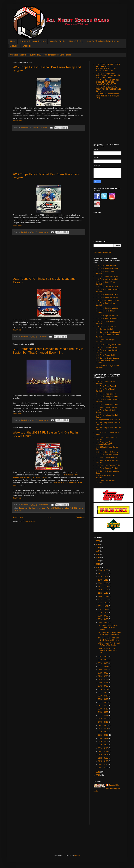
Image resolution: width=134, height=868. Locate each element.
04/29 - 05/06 (103, 712)
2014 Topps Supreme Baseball (107, 308)
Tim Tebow (17, 511)
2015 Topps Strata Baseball (106, 266)
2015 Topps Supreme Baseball (107, 269)
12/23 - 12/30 (103, 573)
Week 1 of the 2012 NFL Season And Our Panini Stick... (107, 651)
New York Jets (40, 508)
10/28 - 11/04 (103, 600)
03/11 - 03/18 (103, 735)
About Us (15, 46)
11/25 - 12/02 (103, 586)
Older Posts (80, 517)
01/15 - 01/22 (103, 761)
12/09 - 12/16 (103, 580)
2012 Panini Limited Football (106, 407)
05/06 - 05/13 (103, 709)
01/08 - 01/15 (103, 765)
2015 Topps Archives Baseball (107, 279)
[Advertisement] (49, 152)
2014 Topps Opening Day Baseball (109, 345)
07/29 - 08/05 (103, 673)
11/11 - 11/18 (103, 593)
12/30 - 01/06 (103, 570)
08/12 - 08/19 (103, 666)
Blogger (77, 856)
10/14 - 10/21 (103, 606)
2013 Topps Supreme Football (107, 404)
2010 (98, 775)
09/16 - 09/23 (103, 619)
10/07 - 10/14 (103, 609)
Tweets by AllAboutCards (103, 252)
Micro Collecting (76, 41)
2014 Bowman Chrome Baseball (108, 332)
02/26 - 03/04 (103, 742)
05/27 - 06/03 (103, 702)
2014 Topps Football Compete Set (108, 319)
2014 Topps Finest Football (106, 386)
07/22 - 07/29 (103, 676)
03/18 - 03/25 (103, 732)
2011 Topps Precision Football (107, 455)
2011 (98, 772)
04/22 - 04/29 (103, 715)
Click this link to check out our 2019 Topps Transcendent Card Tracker (41, 55)
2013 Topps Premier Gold (105, 355)
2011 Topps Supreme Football (107, 468)
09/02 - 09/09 (103, 657)
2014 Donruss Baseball (104, 329)
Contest (22, 508)
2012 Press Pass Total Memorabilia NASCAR (104, 443)
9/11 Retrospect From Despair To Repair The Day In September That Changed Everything (48, 351)
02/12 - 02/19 (103, 748)
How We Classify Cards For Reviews (103, 41)
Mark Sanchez (30, 508)
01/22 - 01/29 (103, 758)
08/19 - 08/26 (103, 663)
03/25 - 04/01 (103, 728)
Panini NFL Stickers (76, 508)
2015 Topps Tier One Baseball (107, 287)
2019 (98, 544)
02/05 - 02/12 (103, 751)
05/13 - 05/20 (103, 706)
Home (13, 41)
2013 (98, 564)
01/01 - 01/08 (103, 768)
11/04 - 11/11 (103, 596)
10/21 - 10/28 (103, 603)
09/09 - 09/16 (103, 623)
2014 (98, 561)
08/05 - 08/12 (103, 670)
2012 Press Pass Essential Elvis (108, 465)
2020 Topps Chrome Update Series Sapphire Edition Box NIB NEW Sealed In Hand (108, 75)
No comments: (44, 232)
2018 (98, 548)
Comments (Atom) (30, 521)
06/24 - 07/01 (103, 689)
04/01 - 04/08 (103, 725)
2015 (98, 558)
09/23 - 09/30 (103, 616)
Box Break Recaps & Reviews (33, 41)
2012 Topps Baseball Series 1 (107, 452)
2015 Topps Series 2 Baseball (107, 276)
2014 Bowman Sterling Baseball (107, 300)
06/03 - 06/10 (103, 699)
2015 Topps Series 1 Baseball (107, 297)
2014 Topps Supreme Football (107, 295)
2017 (98, 551)
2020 (98, 541)
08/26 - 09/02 (103, 660)
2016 (98, 554)
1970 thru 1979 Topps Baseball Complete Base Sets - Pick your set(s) (107, 96)
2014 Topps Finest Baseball (106, 326)
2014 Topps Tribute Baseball (106, 347)
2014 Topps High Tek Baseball (107, 316)
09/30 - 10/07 (103, 613)
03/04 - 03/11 (103, 738)
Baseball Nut (114, 785)
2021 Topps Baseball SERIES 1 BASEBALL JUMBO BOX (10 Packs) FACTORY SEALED (107, 82)
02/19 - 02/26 (103, 745)
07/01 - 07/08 (103, 686)
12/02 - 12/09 (103, 583)
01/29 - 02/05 (103, 755)
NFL (47, 508)
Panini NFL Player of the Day (59, 508)
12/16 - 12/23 (103, 577)
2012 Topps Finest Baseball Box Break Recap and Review (108, 627)
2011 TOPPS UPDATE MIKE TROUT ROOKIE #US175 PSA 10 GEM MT (108, 89)
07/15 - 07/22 (103, 680)
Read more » (17, 121)
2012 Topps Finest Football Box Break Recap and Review (109, 634)
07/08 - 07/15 (103, 683)
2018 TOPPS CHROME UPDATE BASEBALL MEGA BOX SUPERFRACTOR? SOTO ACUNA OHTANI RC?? (108, 67)
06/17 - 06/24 (103, 693)
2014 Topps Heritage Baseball (107, 397)
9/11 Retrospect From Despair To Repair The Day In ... (109, 644)
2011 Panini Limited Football (106, 458)
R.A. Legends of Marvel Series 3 (108, 420)
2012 (98, 567)
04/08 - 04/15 (103, 722)
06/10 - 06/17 (103, 696)
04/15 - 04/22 (103, 719)
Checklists (27, 46)
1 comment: (44, 127)
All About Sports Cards (18, 9)
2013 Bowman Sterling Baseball (107, 358)
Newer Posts (18, 517)
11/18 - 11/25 (103, 590)
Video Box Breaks (57, 41)
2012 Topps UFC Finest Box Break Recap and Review (108, 639)
